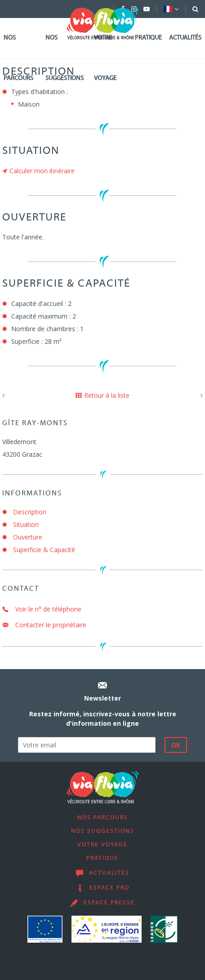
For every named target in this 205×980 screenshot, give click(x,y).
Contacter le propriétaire (44, 625)
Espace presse (109, 903)
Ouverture (28, 537)
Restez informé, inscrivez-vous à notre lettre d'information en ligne (103, 719)
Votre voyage (105, 58)
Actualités (185, 38)
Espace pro (109, 888)
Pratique (148, 38)
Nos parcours (18, 58)
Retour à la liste (102, 395)
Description (30, 512)
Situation (26, 524)
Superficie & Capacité (44, 550)
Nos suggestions (65, 58)
